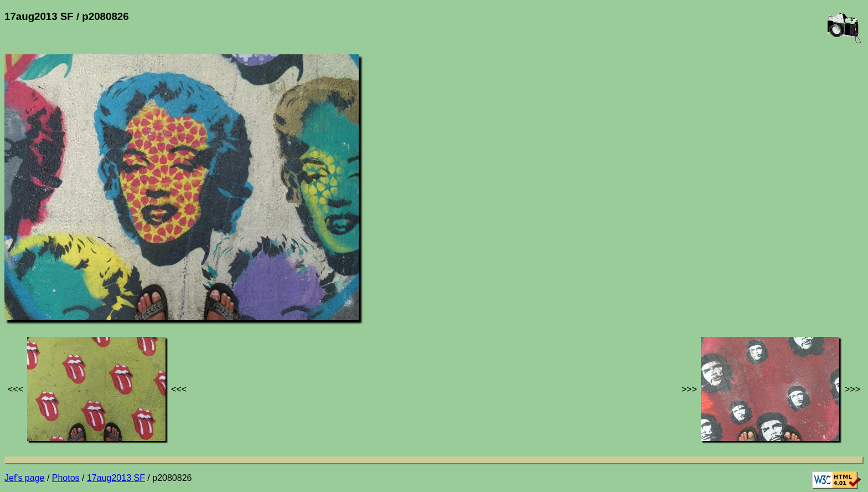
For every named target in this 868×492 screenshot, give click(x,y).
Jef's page (24, 478)
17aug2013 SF (116, 478)
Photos (66, 478)
